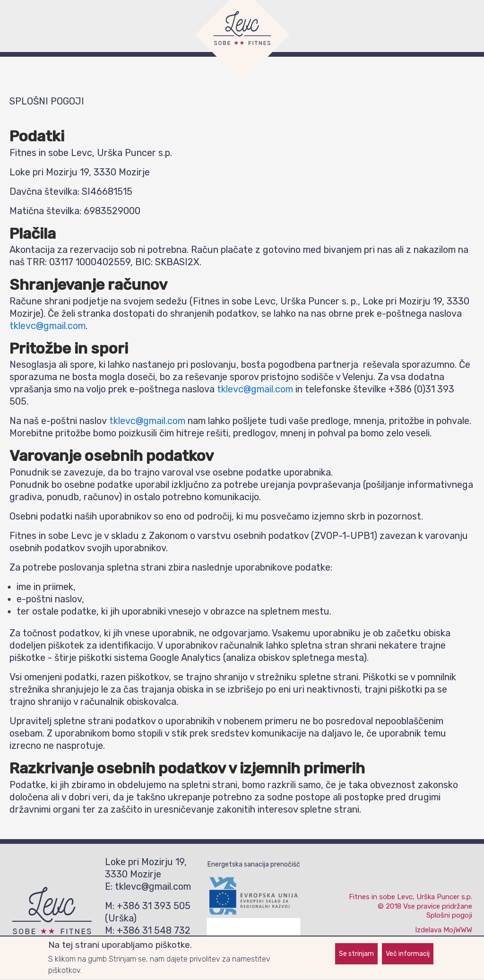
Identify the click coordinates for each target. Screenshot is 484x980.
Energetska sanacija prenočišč (254, 864)
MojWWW (458, 930)
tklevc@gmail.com (48, 326)
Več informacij (408, 955)
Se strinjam (356, 955)
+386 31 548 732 (154, 930)
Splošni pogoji (449, 915)
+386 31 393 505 (154, 906)
